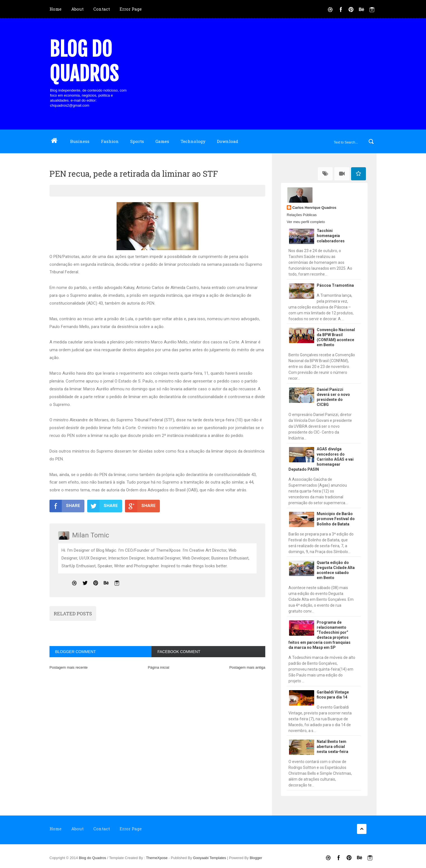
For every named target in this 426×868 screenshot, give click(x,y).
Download (228, 141)
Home (55, 9)
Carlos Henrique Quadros (314, 208)
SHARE (65, 506)
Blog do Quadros (84, 61)
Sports (137, 141)
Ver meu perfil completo (306, 222)
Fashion (110, 141)
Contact (102, 9)
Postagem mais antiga (247, 667)
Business (80, 141)
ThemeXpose (157, 858)
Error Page (131, 9)
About (77, 9)
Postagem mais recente (69, 667)
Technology (193, 141)
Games (162, 141)
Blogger (256, 858)
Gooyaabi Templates (210, 858)
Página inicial (159, 667)
